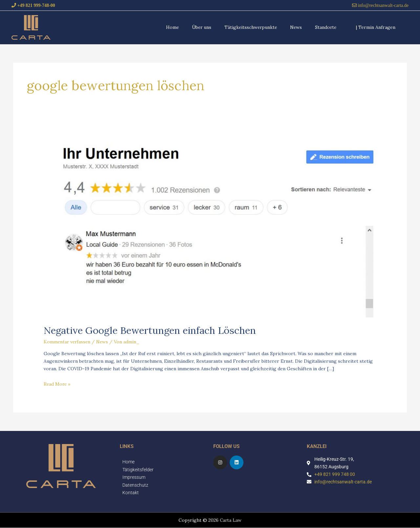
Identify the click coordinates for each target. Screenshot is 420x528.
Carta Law (231, 520)
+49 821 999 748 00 (335, 474)
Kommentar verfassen (68, 341)
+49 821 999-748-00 (36, 5)
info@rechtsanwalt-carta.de (383, 5)
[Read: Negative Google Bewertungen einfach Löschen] (210, 225)
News (104, 341)
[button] (376, 27)
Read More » (57, 384)
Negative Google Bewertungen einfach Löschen (152, 330)
